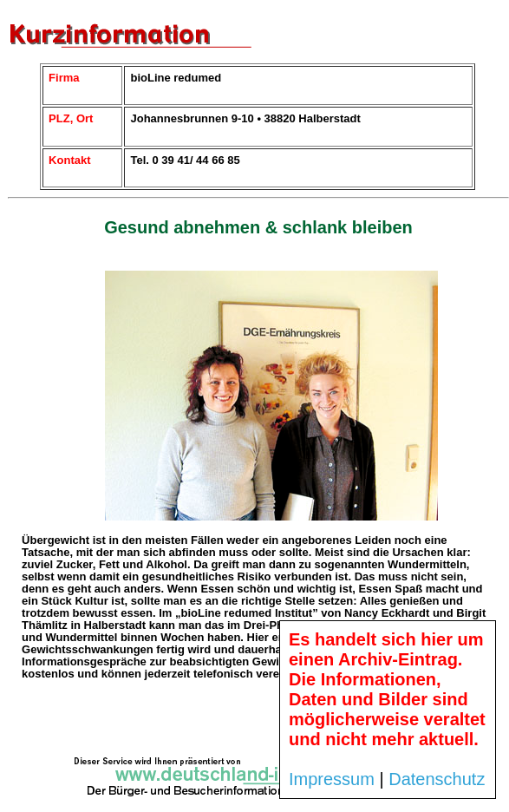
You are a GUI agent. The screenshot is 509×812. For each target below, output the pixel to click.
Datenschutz (437, 779)
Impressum (332, 779)
